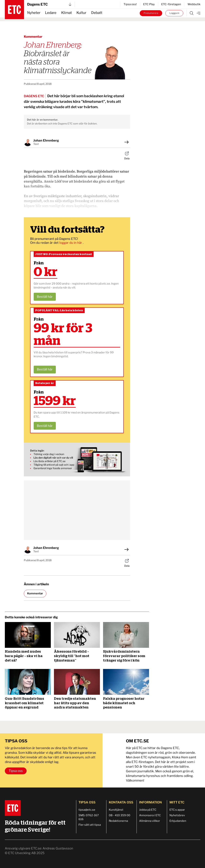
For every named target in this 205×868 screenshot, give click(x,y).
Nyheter (34, 13)
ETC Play (149, 4)
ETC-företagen (171, 4)
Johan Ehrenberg (46, 140)
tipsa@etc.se (87, 810)
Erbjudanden (178, 821)
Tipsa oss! (130, 4)
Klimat (67, 13)
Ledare (51, 13)
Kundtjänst (116, 810)
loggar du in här (71, 243)
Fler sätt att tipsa (90, 825)
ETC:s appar (177, 810)
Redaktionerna (118, 821)
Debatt (97, 13)
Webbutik (194, 4)
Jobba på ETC (148, 810)
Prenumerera (151, 13)
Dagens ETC (49, 4)
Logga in (174, 13)
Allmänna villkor (150, 821)
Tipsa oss (16, 771)
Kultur (81, 13)
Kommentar (35, 593)
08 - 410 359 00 (120, 815)
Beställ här (45, 297)
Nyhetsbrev (177, 815)
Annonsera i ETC (150, 815)
